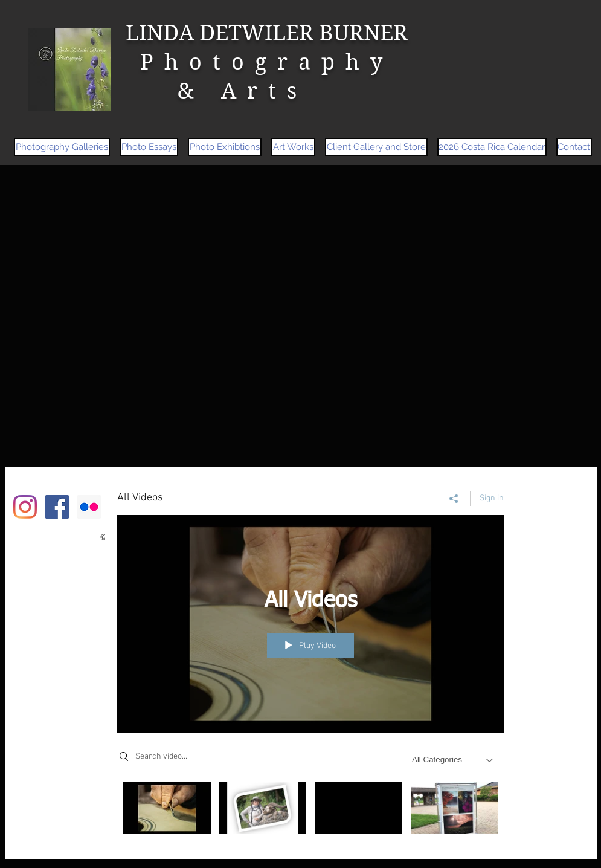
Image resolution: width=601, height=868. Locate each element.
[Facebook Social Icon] (57, 507)
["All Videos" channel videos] (310, 811)
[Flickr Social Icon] (89, 507)
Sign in (492, 498)
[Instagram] (25, 507)
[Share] (454, 499)
